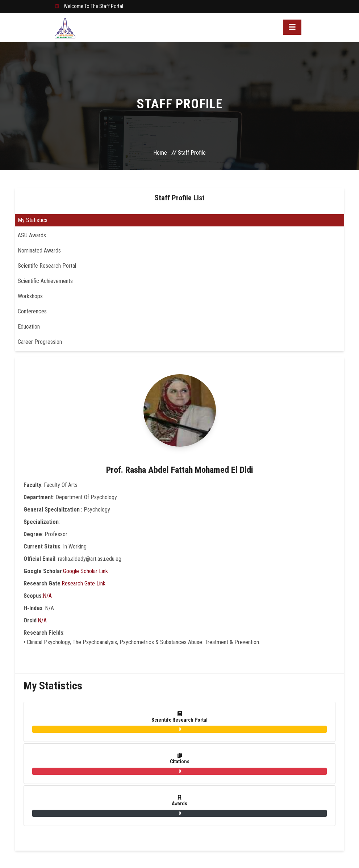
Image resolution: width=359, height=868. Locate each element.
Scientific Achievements (45, 281)
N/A (47, 596)
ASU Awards (32, 235)
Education (29, 327)
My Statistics (33, 220)
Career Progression (40, 342)
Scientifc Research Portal (47, 266)
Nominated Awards (39, 251)
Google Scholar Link (85, 571)
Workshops (30, 296)
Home (160, 153)
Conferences (32, 311)
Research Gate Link (84, 583)
